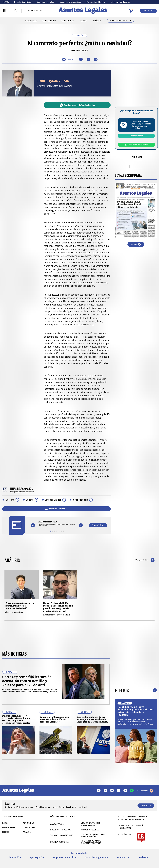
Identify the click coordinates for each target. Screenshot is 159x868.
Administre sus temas (56, 509)
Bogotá (30, 500)
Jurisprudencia (80, 500)
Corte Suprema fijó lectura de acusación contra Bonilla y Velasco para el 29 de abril (27, 681)
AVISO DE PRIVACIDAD (90, 830)
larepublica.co (17, 857)
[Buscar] (16, 11)
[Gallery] (57, 524)
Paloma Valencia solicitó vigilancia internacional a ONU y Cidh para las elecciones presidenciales (16, 719)
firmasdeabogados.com (97, 857)
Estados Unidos (53, 500)
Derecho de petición (23, 2)
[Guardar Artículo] (68, 59)
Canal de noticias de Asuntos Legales (77, 105)
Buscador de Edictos (120, 21)
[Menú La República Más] (4, 11)
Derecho (10, 500)
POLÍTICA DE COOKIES (59, 842)
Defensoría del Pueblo (96, 2)
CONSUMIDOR (68, 21)
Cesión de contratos (45, 2)
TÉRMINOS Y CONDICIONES (62, 835)
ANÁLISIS (97, 21)
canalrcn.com (123, 857)
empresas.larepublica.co (66, 857)
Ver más (136, 244)
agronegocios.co (38, 857)
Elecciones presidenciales (70, 2)
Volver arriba (145, 791)
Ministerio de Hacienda (121, 2)
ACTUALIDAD (31, 21)
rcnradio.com (143, 857)
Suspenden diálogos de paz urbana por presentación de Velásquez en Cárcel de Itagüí (92, 719)
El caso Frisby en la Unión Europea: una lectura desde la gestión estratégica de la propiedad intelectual (58, 607)
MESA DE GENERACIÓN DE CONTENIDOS (90, 824)
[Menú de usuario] (131, 11)
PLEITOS (84, 21)
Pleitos (122, 690)
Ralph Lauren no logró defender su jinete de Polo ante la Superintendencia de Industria (136, 711)
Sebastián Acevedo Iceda (22, 612)
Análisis (12, 560)
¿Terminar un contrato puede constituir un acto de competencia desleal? (19, 606)
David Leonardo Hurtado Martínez (60, 615)
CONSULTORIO (49, 21)
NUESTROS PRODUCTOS (60, 830)
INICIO (5, 823)
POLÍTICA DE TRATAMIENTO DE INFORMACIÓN (93, 835)
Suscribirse (148, 11)
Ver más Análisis (145, 560)
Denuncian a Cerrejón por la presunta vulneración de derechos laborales (54, 719)
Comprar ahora (136, 136)
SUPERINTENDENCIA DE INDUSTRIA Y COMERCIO (91, 842)
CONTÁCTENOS (57, 824)
